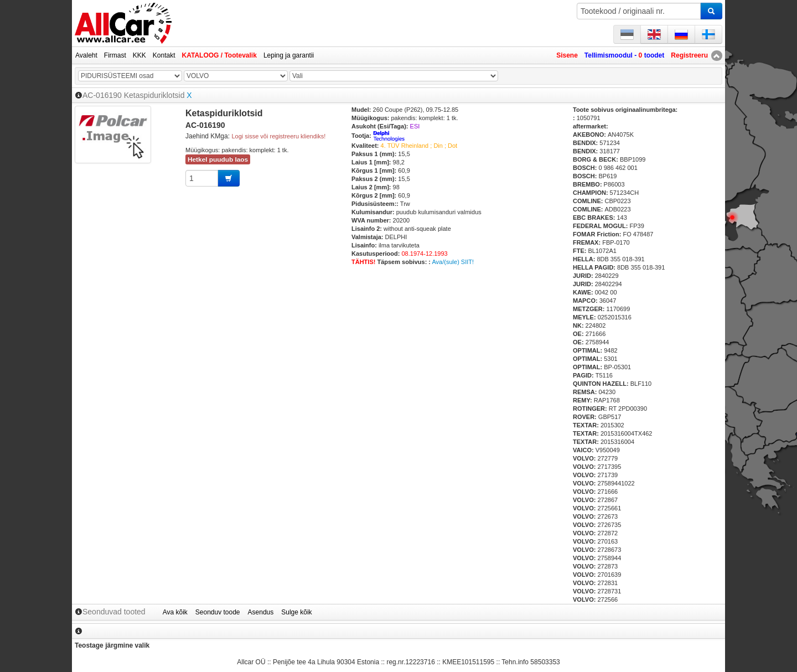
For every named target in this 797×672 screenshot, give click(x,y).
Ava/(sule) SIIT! (453, 262)
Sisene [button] (567, 55)
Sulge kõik (296, 612)
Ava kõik (175, 612)
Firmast (115, 55)
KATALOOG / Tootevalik (219, 55)
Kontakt (164, 55)
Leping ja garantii (289, 55)
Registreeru (689, 55)
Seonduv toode (218, 612)
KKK (139, 55)
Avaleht (86, 55)
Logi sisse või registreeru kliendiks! (278, 136)
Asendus (261, 612)
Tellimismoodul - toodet (624, 55)
